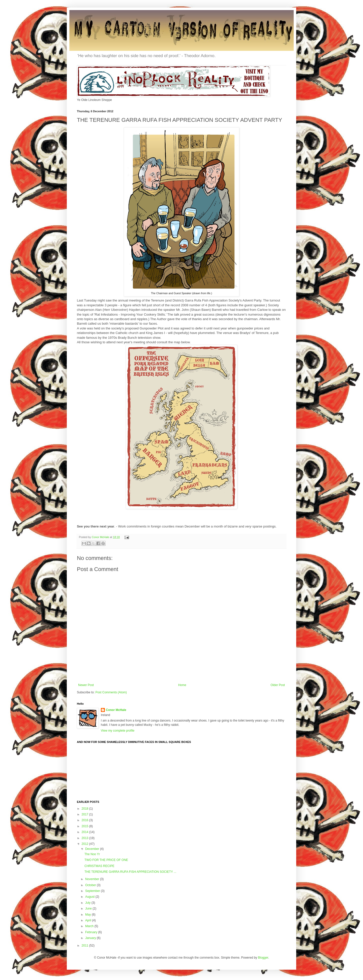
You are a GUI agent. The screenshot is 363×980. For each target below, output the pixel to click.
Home (182, 685)
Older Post (278, 685)
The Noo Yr (92, 854)
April (89, 920)
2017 (85, 814)
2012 (85, 844)
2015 (85, 826)
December (93, 849)
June (89, 909)
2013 (85, 838)
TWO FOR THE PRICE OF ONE (106, 860)
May (88, 915)
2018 (85, 809)
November (93, 879)
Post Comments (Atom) (111, 692)
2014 (85, 832)
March (90, 926)
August (90, 897)
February (92, 932)
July (88, 903)
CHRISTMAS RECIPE (99, 866)
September (93, 891)
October (91, 885)
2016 (85, 820)
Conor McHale (101, 537)
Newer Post (86, 685)
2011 (85, 946)
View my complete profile (118, 731)
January (91, 938)
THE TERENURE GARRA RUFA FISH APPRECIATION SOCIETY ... (130, 872)
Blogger (263, 958)
